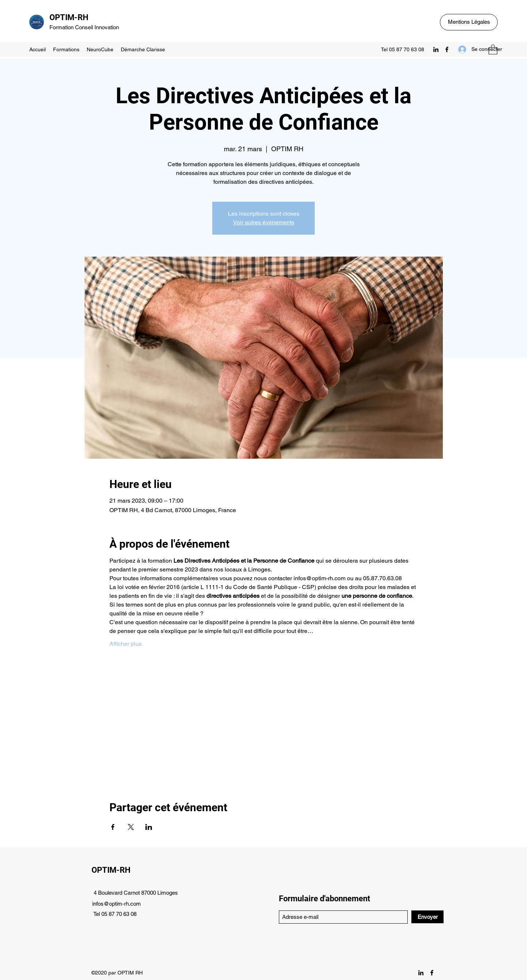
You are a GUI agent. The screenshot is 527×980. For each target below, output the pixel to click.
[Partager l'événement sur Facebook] (113, 827)
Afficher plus (126, 644)
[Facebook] (447, 49)
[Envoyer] (427, 917)
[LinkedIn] (436, 49)
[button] (493, 49)
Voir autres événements (264, 222)
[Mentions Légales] (469, 22)
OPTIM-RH (69, 17)
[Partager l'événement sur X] (131, 827)
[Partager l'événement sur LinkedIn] (149, 827)
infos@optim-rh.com (117, 904)
